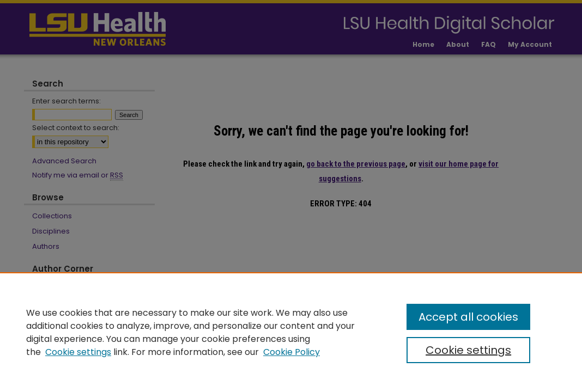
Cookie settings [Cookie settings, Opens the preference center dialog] (468, 350)
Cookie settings (78, 352)
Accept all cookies (468, 317)
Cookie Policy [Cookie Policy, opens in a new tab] (292, 352)
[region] (291, 332)
